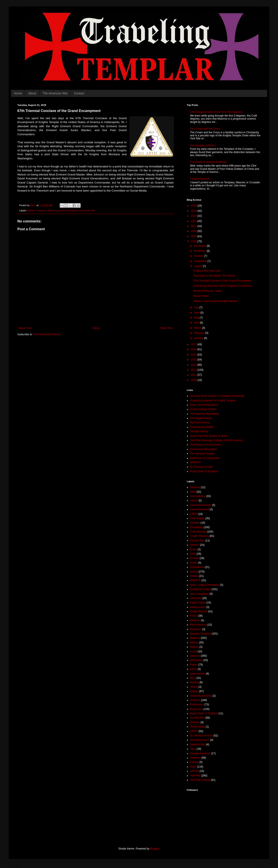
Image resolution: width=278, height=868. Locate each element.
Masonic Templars (37, 210)
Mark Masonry (198, 625)
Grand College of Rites (203, 409)
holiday (194, 576)
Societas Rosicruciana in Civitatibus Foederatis (217, 396)
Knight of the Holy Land (207, 271)
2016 (194, 349)
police (193, 669)
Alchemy (195, 487)
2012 (194, 370)
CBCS (194, 514)
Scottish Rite (197, 718)
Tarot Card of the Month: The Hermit (214, 276)
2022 (194, 221)
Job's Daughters (199, 594)
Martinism (196, 629)
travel (81, 210)
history (194, 572)
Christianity (196, 527)
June (197, 313)
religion (194, 691)
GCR (193, 554)
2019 (194, 236)
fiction (193, 549)
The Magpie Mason (201, 418)
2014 (194, 360)
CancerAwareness (201, 505)
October (199, 256)
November (200, 251)
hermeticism (197, 567)
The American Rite (55, 93)
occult (193, 651)
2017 (194, 344)
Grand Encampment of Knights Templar (213, 401)
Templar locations (200, 753)
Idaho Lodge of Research (205, 585)
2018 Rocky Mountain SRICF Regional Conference (223, 286)
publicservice (198, 674)
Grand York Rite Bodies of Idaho (209, 436)
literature (195, 620)
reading (194, 682)
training (194, 762)
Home (18, 93)
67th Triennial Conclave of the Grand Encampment (223, 281)
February (199, 333)
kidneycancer (198, 607)
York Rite (90, 210)
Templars (73, 210)
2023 (194, 216)
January (199, 338)
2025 (194, 206)
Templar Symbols (200, 179)
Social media (198, 727)
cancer (194, 501)
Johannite (196, 598)
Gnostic (194, 558)
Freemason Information (204, 449)
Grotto (194, 563)
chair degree (197, 518)
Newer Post (25, 328)
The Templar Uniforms (203, 145)
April (197, 323)
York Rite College (200, 780)
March (198, 328)
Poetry (194, 665)
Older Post (166, 328)
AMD (193, 492)
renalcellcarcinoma (201, 696)
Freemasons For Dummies (205, 445)
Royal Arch (196, 709)
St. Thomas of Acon (201, 467)
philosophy (196, 660)
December (200, 246)
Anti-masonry (198, 496)
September (201, 261)
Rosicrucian (197, 704)
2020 (194, 231)
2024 (194, 211)
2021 (194, 226)
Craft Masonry (198, 532)
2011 (194, 375)
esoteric (195, 545)
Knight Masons (199, 611)
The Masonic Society (202, 454)
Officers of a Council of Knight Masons (215, 301)
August (198, 266)
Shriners (195, 722)
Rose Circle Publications (204, 405)
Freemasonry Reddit (202, 427)
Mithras (194, 647)
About (32, 93)
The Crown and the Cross (205, 129)
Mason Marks (201, 296)
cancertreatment (199, 509)
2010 (194, 380)
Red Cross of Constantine (205, 458)
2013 (194, 365)
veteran (194, 771)
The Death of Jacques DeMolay (208, 162)
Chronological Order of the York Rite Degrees (216, 112)
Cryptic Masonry (199, 536)
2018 (194, 241)
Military (194, 643)
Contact (79, 93)
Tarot (193, 749)
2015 (194, 355)
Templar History (199, 431)
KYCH (194, 616)
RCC (193, 678)
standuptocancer (200, 740)
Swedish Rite (198, 744)
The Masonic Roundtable (204, 414)
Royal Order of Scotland (204, 471)
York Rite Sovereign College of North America (216, 440)
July (197, 307)
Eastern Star (197, 541)
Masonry (52, 210)
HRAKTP (195, 462)
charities (195, 523)
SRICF (194, 731)
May (197, 318)
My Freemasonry (200, 422)
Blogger (155, 849)
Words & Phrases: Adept (208, 291)
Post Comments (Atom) (47, 334)
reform (194, 687)
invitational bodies (200, 589)
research (195, 700)
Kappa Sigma (198, 603)
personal (62, 210)
